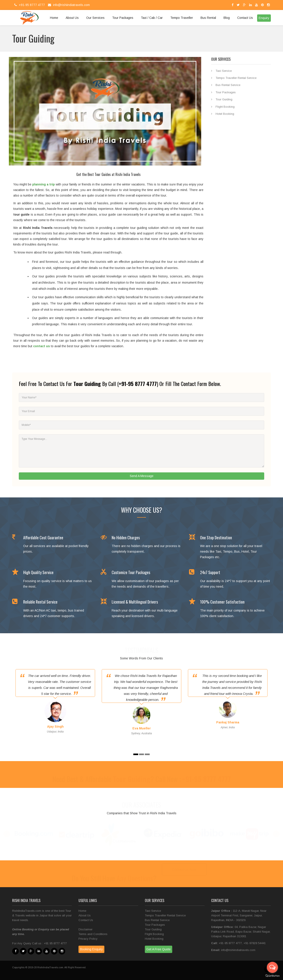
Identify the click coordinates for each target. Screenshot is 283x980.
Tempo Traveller (182, 18)
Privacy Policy (88, 939)
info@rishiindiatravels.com (68, 5)
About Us (72, 18)
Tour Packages (123, 18)
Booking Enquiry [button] (91, 949)
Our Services (95, 18)
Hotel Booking (225, 114)
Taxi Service (224, 71)
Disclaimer (85, 929)
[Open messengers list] (272, 967)
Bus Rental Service (228, 85)
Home (54, 18)
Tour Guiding (224, 99)
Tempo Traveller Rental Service (236, 78)
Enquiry (44, 929)
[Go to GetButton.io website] (272, 976)
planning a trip (44, 184)
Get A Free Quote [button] (159, 949)
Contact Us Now (184, 870)
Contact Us (245, 18)
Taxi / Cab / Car (152, 18)
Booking (28, 929)
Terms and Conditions (93, 934)
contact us (42, 346)
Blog (227, 18)
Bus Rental (208, 18)
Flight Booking (225, 107)
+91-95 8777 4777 (29, 5)
